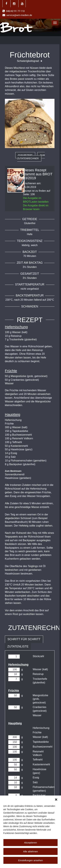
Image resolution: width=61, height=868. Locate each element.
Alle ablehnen (30, 851)
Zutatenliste (18, 646)
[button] (56, 800)
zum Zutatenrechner (31, 157)
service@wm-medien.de (19, 15)
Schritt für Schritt (24, 639)
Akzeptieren (30, 843)
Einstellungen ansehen (31, 860)
